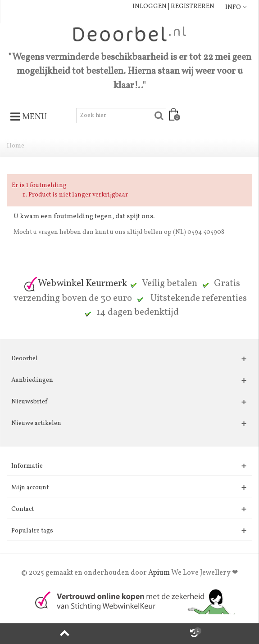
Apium (159, 573)
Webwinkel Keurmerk (75, 284)
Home (16, 146)
